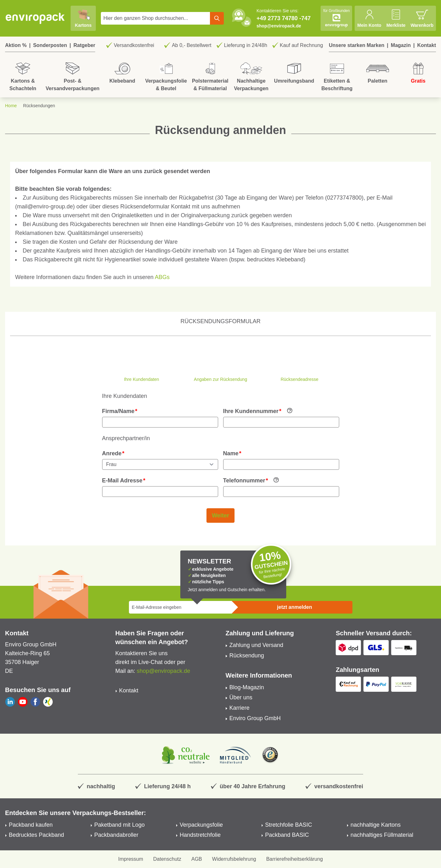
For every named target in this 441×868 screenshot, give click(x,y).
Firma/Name (118, 411)
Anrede (112, 453)
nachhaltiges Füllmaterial (382, 835)
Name (231, 453)
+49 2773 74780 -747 (284, 18)
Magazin (401, 45)
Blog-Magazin (247, 687)
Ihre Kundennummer (251, 411)
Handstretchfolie (200, 835)
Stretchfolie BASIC (289, 825)
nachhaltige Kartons (376, 825)
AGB (197, 859)
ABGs (162, 277)
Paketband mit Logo (119, 825)
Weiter (220, 516)
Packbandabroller (116, 835)
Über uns (241, 697)
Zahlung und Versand (256, 645)
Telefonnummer (244, 481)
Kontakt (426, 45)
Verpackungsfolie (201, 825)
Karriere (240, 708)
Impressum (131, 859)
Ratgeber (84, 45)
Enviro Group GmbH (255, 718)
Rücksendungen (39, 106)
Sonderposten (50, 45)
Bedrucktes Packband (36, 835)
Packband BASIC (287, 835)
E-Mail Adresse (122, 481)
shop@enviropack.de (279, 26)
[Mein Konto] (369, 18)
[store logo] (35, 18)
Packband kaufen (31, 825)
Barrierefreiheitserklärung (294, 859)
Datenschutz (167, 859)
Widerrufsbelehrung (234, 859)
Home (11, 106)
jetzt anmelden (295, 607)
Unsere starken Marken (357, 45)
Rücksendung (247, 655)
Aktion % (16, 45)
